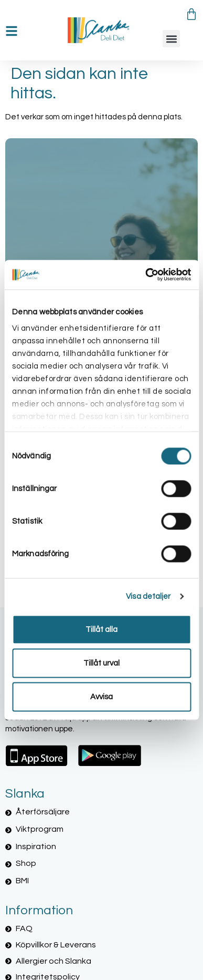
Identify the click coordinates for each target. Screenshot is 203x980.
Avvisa (101, 696)
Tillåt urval (101, 663)
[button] (171, 39)
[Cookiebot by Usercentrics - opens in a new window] (146, 275)
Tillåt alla (101, 629)
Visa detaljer (148, 596)
